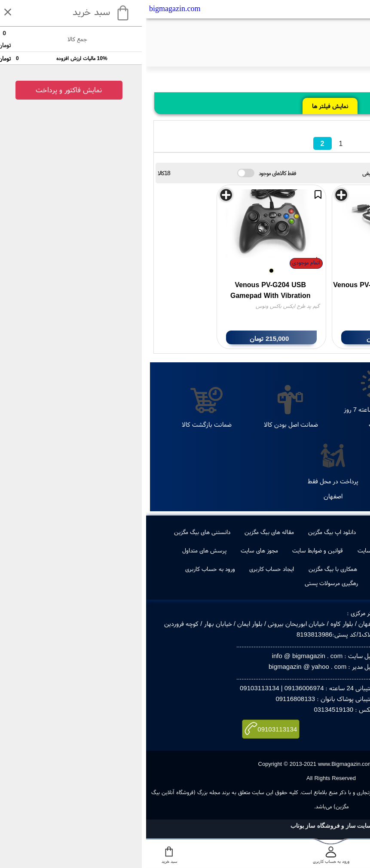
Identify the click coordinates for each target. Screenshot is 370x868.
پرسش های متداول (58, 550)
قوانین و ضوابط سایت (171, 550)
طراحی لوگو (237, 532)
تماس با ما (289, 550)
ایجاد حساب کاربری (125, 569)
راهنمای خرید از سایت (237, 550)
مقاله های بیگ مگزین (123, 532)
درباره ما (325, 550)
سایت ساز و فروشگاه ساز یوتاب (185, 826)
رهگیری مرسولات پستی (185, 583)
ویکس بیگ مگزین (246, 569)
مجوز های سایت (113, 550)
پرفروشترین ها (281, 532)
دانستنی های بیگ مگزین (56, 532)
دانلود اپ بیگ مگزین (186, 532)
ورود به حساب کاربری (64, 569)
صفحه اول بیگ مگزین (306, 569)
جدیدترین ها (327, 532)
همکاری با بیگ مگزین (187, 569)
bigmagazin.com (29, 9)
